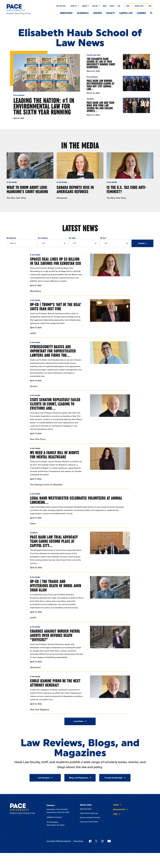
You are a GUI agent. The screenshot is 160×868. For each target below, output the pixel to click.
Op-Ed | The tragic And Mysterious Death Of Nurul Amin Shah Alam (56, 586)
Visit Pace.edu (61, 6)
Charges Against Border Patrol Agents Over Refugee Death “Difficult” (55, 635)
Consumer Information (89, 822)
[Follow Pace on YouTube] (109, 841)
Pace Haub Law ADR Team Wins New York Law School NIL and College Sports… (100, 107)
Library (85, 6)
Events (112, 6)
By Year (103, 238)
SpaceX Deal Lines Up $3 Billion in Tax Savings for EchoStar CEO (55, 261)
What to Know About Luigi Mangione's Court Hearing (27, 189)
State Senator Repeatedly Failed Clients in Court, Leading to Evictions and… (55, 404)
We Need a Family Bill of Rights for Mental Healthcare (55, 455)
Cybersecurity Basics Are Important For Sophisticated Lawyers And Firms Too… (53, 351)
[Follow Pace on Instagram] (102, 841)
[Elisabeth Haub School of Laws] (23, 809)
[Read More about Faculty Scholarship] (115, 778)
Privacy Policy (78, 841)
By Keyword (11, 238)
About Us (74, 6)
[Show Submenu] (78, 6)
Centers (97, 13)
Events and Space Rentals (90, 817)
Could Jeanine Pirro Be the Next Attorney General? (55, 683)
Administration (86, 809)
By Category (43, 238)
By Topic (72, 238)
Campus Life (126, 13)
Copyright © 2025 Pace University (59, 841)
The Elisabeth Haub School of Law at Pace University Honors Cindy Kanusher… (101, 63)
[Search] (151, 13)
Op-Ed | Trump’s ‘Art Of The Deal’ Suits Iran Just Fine (56, 307)
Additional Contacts (54, 817)
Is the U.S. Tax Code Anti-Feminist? (127, 189)
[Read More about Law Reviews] (45, 778)
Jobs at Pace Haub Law (89, 813)
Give (119, 6)
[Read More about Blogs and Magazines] (80, 778)
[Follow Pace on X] (96, 841)
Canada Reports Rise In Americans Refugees (75, 189)
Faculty (111, 13)
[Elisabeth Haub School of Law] (22, 9)
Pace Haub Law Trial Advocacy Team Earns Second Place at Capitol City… (54, 541)
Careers (141, 13)
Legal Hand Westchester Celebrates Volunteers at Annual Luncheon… (76, 500)
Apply (128, 6)
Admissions (66, 13)
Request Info (139, 6)
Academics (83, 13)
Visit (150, 6)
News (105, 6)
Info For (95, 6)
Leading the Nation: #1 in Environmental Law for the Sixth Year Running (44, 106)
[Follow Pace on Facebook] (90, 841)
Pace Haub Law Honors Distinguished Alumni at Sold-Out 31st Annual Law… (100, 85)
